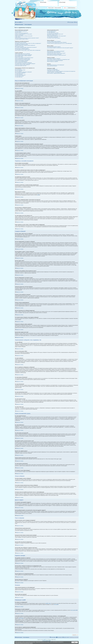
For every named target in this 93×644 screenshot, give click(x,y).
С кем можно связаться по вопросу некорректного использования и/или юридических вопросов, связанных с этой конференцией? (61, 72)
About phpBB (56, 604)
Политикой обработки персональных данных (24, 643)
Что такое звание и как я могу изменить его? (22, 49)
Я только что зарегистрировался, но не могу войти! (23, 34)
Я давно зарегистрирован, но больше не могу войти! (24, 36)
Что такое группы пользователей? (53, 33)
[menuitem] (21, 22)
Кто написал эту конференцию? (52, 69)
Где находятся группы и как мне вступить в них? (55, 34)
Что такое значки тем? (19, 77)
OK (75, 642)
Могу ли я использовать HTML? (20, 70)
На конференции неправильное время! (22, 44)
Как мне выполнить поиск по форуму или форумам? (56, 51)
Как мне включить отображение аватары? (22, 48)
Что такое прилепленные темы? (20, 75)
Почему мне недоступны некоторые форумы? (23, 60)
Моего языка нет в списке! (19, 46)
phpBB (38, 195)
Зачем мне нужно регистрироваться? (21, 31)
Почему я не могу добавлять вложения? (22, 61)
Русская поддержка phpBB (46, 641)
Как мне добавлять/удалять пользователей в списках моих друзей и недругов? (60, 48)
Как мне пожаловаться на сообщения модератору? (23, 63)
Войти (65, 8)
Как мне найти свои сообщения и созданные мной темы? (57, 55)
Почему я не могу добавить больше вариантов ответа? (24, 58)
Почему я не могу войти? (19, 35)
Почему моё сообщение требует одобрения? (22, 65)
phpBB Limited (48, 603)
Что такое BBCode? (18, 69)
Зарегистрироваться (72, 8)
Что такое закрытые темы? (19, 76)
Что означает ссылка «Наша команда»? (54, 38)
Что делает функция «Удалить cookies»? (22, 39)
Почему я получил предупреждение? (21, 62)
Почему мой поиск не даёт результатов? (54, 52)
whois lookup (21, 618)
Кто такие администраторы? (52, 31)
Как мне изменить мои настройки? (21, 42)
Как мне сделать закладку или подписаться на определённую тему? (58, 59)
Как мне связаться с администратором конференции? (56, 73)
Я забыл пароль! (18, 37)
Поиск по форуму (58, 8)
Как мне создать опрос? (19, 57)
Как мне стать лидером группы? (52, 35)
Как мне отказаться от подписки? (53, 61)
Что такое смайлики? (19, 71)
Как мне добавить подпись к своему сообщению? (23, 56)
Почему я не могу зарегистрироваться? (22, 33)
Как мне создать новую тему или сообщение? (23, 54)
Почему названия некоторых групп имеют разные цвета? (57, 36)
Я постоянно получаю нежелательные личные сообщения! (57, 42)
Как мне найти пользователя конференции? (54, 54)
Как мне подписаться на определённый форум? (55, 61)
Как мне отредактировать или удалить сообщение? (24, 55)
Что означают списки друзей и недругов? (54, 47)
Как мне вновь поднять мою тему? (21, 66)
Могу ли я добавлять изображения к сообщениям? (23, 72)
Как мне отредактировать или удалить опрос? (23, 59)
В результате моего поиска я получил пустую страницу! (56, 53)
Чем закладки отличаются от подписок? (54, 59)
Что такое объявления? (19, 74)
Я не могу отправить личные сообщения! (54, 41)
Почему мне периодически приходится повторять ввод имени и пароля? (27, 38)
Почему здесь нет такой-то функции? (53, 70)
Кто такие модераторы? (51, 32)
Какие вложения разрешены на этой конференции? (56, 65)
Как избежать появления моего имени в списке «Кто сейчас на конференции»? (28, 43)
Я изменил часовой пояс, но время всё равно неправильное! (25, 45)
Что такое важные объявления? (20, 73)
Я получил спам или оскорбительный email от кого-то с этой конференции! (59, 43)
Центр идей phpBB (74, 610)
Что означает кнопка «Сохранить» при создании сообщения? (25, 64)
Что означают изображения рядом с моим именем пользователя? (26, 47)
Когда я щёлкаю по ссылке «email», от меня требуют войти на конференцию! (28, 50)
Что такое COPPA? (18, 32)
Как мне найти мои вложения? (52, 66)
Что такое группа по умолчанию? (53, 37)
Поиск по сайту (51, 8)
